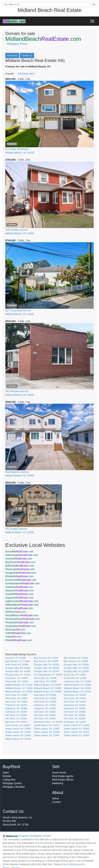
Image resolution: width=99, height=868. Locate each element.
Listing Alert (9, 780)
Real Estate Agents (63, 776)
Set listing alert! (26, 74)
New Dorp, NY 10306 (45, 695)
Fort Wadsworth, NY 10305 (48, 675)
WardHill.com (19, 640)
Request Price (17, 44)
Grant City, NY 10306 (75, 675)
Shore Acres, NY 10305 (18, 725)
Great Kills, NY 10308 (75, 678)
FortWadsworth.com (22, 583)
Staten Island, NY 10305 (76, 725)
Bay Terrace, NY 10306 (46, 658)
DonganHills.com (21, 573)
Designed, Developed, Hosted (34, 836)
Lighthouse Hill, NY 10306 (77, 681)
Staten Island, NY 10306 (18, 729)
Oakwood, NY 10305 (16, 705)
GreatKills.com (19, 594)
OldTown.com (15, 612)
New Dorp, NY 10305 (16, 695)
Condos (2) (27, 56)
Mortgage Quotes (12, 783)
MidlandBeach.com (22, 605)
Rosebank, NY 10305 (75, 722)
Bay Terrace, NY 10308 (76, 658)
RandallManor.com (22, 615)
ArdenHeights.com (22, 555)
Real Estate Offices (63, 780)
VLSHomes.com (76, 864)
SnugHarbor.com (21, 626)
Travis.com (13, 637)
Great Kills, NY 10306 (45, 678)
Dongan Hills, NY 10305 (46, 665)
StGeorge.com (15, 630)
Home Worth (59, 773)
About (55, 798)
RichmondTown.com (23, 619)
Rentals (7, 776)
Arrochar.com (19, 559)
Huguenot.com (19, 598)
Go (94, 4)
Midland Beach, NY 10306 (48, 685)
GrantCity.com (19, 587)
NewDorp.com (19, 608)
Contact (56, 802)
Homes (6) (12, 56)
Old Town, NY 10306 (74, 712)
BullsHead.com (20, 566)
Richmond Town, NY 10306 (48, 722)
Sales (6, 773)
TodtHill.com (18, 633)
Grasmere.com (20, 590)
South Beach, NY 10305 (47, 725)
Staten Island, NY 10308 (47, 729)
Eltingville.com (19, 576)
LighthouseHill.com (22, 601)
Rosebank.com (20, 622)
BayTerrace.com (20, 562)
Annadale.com (19, 551)
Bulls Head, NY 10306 (17, 665)
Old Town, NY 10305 (45, 712)
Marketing (58, 783)
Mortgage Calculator (14, 787)
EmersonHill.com (21, 580)
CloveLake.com (20, 569)
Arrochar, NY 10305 (16, 658)
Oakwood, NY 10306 (45, 705)
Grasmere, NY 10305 (16, 678)
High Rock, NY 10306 (45, 681)
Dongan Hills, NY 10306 (76, 665)
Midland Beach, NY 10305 (19, 685)
